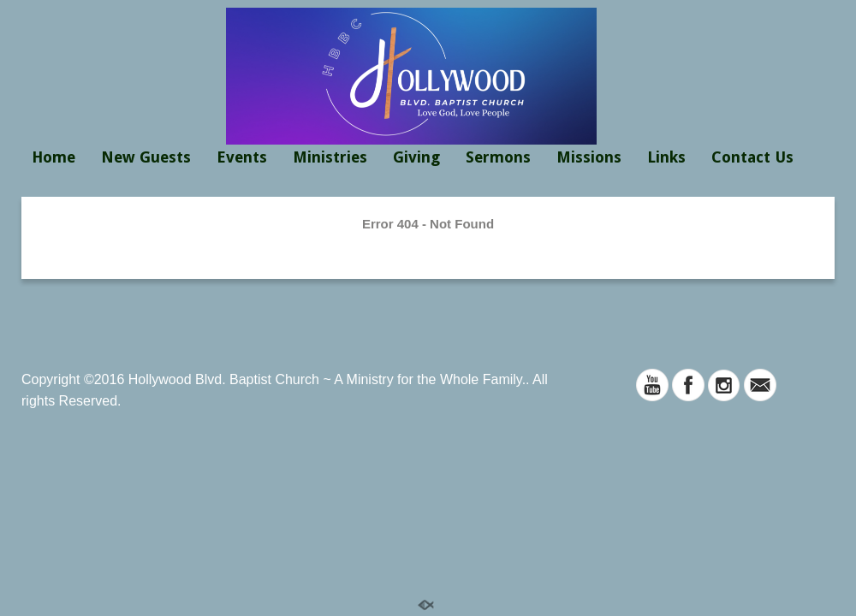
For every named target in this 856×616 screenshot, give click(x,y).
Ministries (330, 157)
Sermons (498, 157)
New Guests (146, 157)
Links (666, 157)
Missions (589, 157)
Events (242, 157)
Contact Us (752, 157)
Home (53, 157)
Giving (416, 157)
